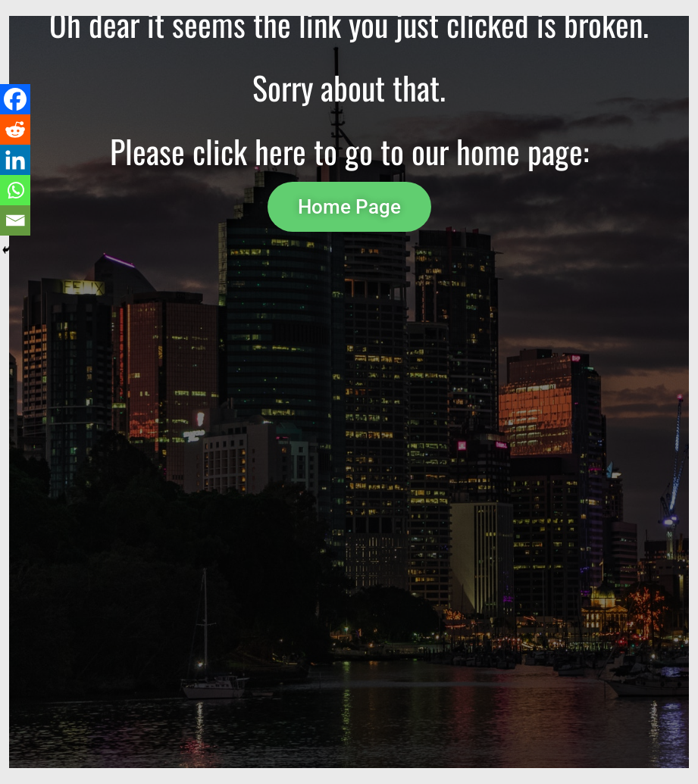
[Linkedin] (15, 160)
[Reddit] (15, 130)
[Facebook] (15, 99)
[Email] (15, 220)
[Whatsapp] (15, 190)
